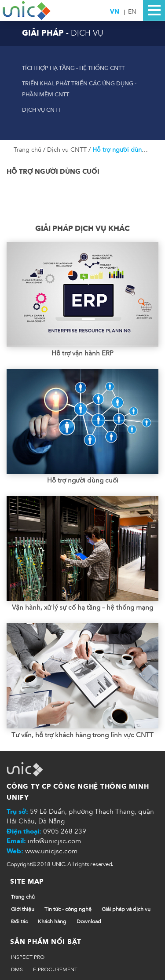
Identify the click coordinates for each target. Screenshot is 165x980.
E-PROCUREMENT (55, 969)
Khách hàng (52, 921)
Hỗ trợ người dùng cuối (125, 150)
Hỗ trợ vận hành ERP (82, 353)
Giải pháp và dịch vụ (126, 909)
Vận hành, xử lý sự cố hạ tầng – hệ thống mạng (82, 607)
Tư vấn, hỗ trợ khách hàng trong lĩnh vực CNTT (82, 735)
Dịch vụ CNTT (41, 110)
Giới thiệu (23, 909)
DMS (17, 969)
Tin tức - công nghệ (68, 909)
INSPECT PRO (28, 957)
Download (89, 921)
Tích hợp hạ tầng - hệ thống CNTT (73, 68)
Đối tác (19, 921)
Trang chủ (28, 150)
